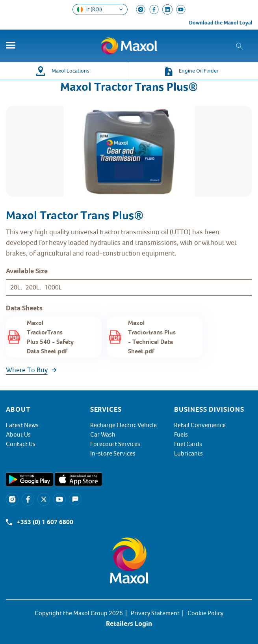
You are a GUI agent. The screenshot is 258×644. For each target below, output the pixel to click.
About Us (18, 435)
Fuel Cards (188, 444)
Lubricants (188, 454)
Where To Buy (27, 370)
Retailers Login (129, 623)
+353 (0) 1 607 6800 (45, 522)
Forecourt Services (115, 444)
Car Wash (103, 435)
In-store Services (113, 454)
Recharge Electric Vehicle (123, 425)
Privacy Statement (155, 613)
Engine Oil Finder (199, 71)
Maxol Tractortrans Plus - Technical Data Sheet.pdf (152, 337)
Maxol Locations (71, 71)
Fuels (181, 435)
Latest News (22, 425)
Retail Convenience (200, 425)
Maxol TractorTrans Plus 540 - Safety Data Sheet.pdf (50, 337)
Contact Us (21, 444)
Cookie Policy (205, 613)
